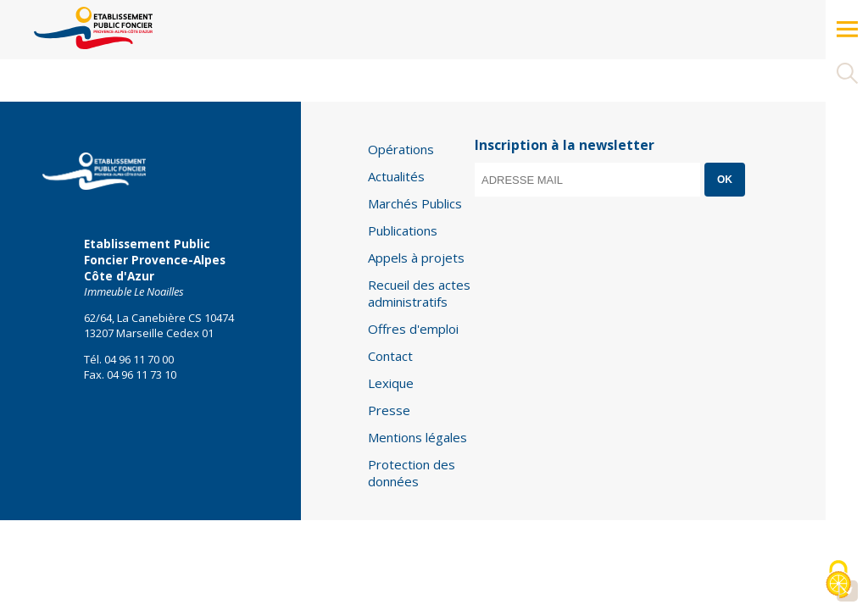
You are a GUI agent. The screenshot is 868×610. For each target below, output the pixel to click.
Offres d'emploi (413, 329)
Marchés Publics (415, 203)
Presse (389, 410)
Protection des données (412, 473)
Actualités (396, 176)
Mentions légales (417, 437)
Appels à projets (416, 258)
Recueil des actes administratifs (419, 293)
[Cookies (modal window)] (838, 581)
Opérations (401, 149)
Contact (390, 356)
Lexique (391, 383)
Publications (403, 230)
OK (725, 180)
